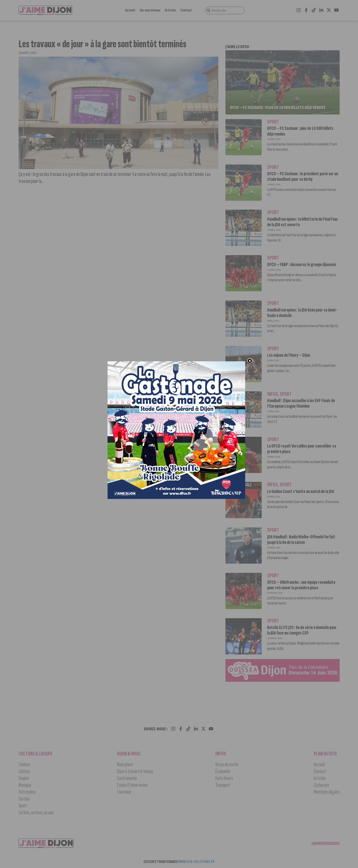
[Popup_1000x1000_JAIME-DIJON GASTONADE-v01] (177, 498)
